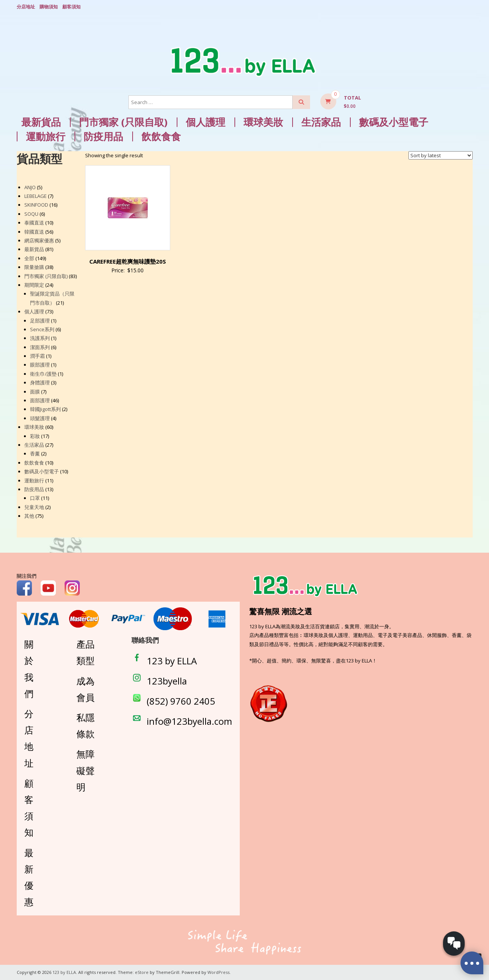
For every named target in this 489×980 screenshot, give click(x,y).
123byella (167, 681)
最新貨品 (41, 122)
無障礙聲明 (85, 770)
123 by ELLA (172, 661)
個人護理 (206, 122)
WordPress (218, 972)
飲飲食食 (161, 137)
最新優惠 (29, 877)
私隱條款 (85, 726)
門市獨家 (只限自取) (123, 122)
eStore (142, 972)
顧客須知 (71, 7)
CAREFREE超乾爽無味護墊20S (128, 261)
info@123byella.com (189, 721)
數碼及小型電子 (394, 122)
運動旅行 (46, 137)
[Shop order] (441, 155)
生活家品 (321, 122)
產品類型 (85, 652)
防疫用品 (103, 137)
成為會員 (85, 689)
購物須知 (49, 7)
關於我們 (29, 669)
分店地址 (26, 7)
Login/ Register (469, 7)
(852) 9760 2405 (181, 701)
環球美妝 (263, 122)
